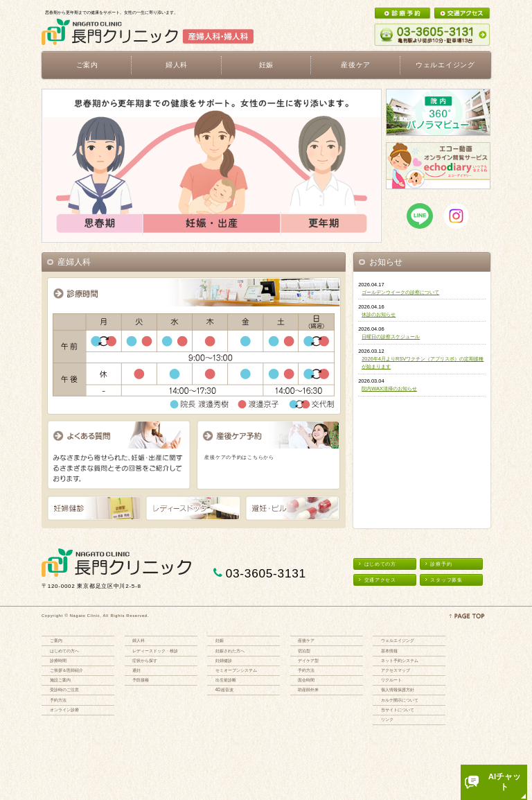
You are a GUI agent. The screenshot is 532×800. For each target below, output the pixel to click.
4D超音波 (224, 689)
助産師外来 (308, 689)
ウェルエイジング (445, 65)
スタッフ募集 (444, 580)
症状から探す (145, 660)
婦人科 (139, 640)
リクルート (391, 680)
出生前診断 (226, 680)
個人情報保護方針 (398, 689)
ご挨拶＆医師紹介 (66, 670)
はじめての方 (378, 564)
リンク (387, 719)
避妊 (136, 670)
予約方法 (58, 700)
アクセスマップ (396, 670)
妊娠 (220, 640)
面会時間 (306, 680)
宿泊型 (304, 651)
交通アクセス (378, 580)
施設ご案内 (60, 680)
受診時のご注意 (64, 689)
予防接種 (141, 680)
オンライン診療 (64, 710)
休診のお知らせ (379, 314)
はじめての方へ (64, 651)
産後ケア (306, 640)
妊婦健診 (224, 660)
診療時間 (58, 660)
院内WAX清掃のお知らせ (389, 389)
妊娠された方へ (230, 651)
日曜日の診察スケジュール (391, 337)
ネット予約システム (400, 660)
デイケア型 (308, 660)
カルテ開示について (400, 700)
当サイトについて (398, 710)
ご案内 (56, 640)
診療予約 (438, 564)
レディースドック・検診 (155, 651)
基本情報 (389, 651)
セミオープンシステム (236, 670)
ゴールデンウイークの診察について (400, 292)
